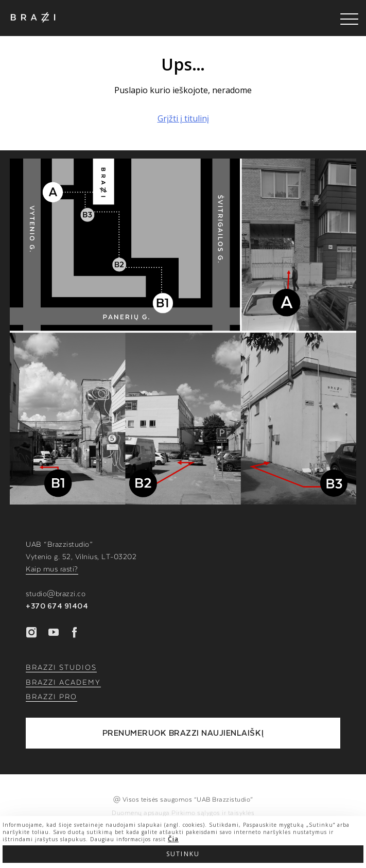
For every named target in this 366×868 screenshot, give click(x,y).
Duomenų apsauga (142, 813)
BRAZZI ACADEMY (63, 683)
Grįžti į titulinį (183, 118)
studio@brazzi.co (56, 594)
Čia (173, 839)
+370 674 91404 (57, 606)
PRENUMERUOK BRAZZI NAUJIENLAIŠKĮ (183, 733)
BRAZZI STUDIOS (61, 668)
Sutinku (183, 854)
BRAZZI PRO (51, 697)
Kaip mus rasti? (52, 569)
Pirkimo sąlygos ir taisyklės (213, 813)
